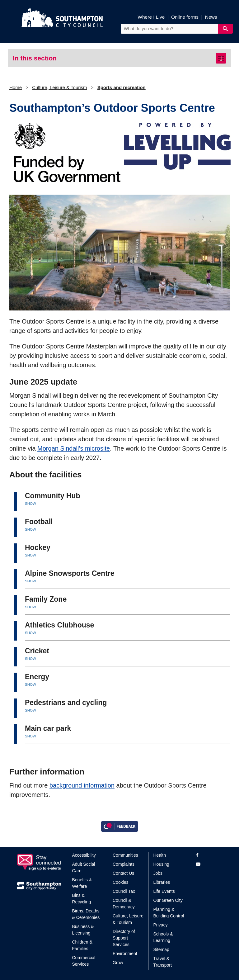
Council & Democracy (124, 904)
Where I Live (151, 17)
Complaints (124, 864)
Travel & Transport (163, 962)
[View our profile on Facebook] (209, 855)
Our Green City (168, 900)
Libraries (162, 882)
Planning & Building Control (169, 913)
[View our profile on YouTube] (209, 864)
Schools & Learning (163, 937)
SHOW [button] (30, 504)
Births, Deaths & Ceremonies (86, 914)
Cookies (121, 882)
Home (16, 87)
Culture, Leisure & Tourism (59, 87)
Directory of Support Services (124, 938)
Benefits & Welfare (82, 883)
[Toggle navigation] (221, 58)
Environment (125, 954)
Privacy (161, 925)
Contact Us (123, 873)
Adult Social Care (84, 867)
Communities (125, 855)
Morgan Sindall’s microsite (74, 448)
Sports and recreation (122, 87)
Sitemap (161, 949)
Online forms (185, 17)
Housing (161, 864)
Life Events (164, 891)
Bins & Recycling (82, 899)
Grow (118, 963)
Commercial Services (84, 961)
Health (160, 855)
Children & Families (82, 945)
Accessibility (84, 855)
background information (82, 785)
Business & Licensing (83, 930)
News (211, 17)
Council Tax (124, 891)
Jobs (158, 873)
